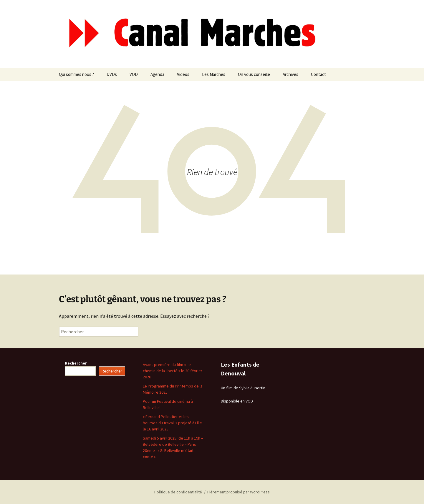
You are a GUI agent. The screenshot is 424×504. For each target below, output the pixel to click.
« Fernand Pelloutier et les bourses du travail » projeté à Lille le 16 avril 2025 (172, 423)
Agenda (157, 74)
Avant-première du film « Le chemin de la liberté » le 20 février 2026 (173, 371)
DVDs (112, 74)
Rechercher (76, 363)
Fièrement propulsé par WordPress (238, 492)
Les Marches (214, 74)
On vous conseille (254, 74)
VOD (134, 74)
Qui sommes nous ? (76, 74)
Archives (290, 74)
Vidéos (183, 74)
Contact (318, 74)
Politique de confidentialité (178, 492)
